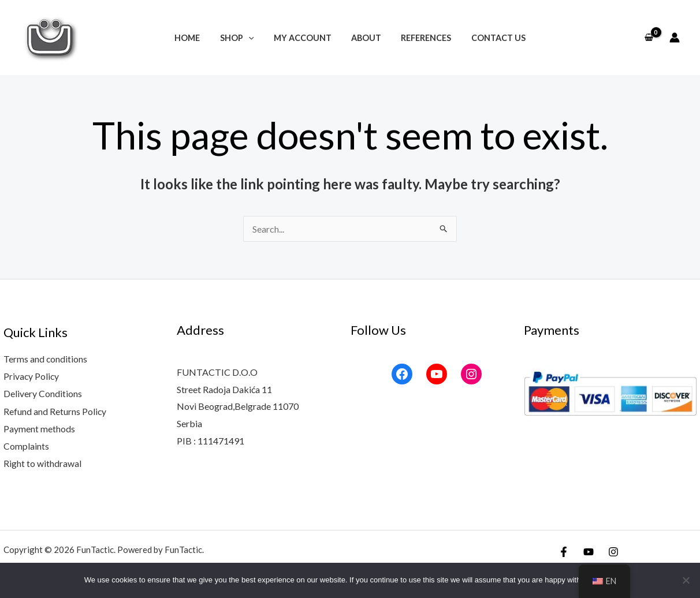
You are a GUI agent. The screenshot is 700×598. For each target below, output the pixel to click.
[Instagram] (613, 550)
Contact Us (490, 38)
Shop (242, 38)
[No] (686, 580)
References (421, 38)
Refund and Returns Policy (55, 410)
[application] (253, 38)
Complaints (26, 445)
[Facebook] (564, 550)
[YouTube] (589, 550)
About (364, 38)
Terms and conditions (46, 359)
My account (304, 38)
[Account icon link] (675, 38)
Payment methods (39, 427)
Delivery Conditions (43, 393)
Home (195, 38)
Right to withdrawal (42, 461)
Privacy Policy (32, 376)
